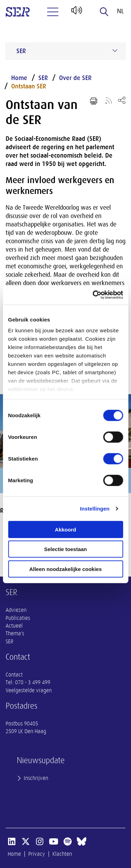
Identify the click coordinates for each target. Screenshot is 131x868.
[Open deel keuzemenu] (122, 100)
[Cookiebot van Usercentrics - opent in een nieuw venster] (93, 295)
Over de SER (75, 78)
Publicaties (18, 618)
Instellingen (95, 509)
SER (43, 78)
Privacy (37, 854)
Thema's (15, 634)
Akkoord (65, 529)
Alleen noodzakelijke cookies (66, 569)
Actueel (14, 626)
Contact (14, 675)
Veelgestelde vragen (29, 690)
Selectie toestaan (65, 549)
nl (120, 11)
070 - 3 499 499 (33, 682)
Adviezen (16, 610)
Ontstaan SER (29, 86)
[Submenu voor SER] (115, 51)
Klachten (62, 854)
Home (19, 78)
